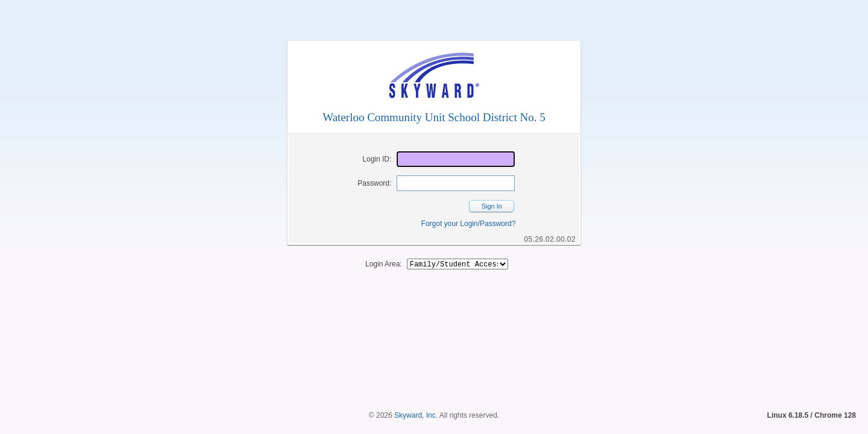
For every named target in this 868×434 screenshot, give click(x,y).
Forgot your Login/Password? (469, 224)
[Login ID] (456, 159)
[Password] (456, 183)
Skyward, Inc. (416, 395)
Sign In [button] (492, 206)
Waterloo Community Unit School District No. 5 (434, 117)
